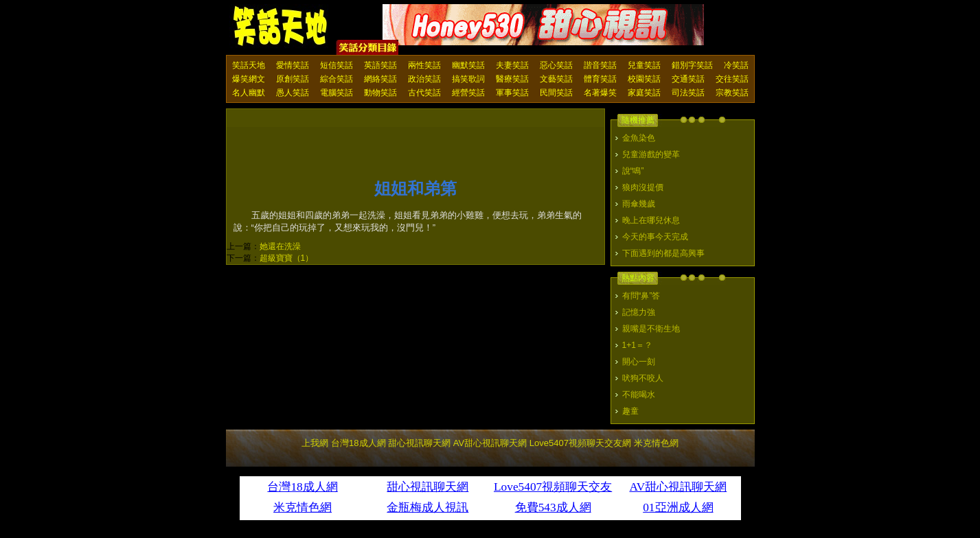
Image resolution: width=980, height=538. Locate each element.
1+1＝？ (637, 345)
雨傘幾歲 (639, 204)
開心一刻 (639, 362)
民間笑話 (556, 93)
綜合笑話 (337, 79)
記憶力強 (639, 312)
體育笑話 (600, 79)
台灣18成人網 (358, 443)
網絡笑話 (380, 79)
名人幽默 (249, 93)
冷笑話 (736, 65)
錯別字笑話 (692, 65)
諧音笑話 (600, 65)
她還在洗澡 (280, 246)
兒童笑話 (644, 65)
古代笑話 (424, 93)
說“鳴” (633, 171)
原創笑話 (293, 79)
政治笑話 (424, 79)
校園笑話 (644, 79)
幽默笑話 (468, 65)
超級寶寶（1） (287, 258)
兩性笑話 (424, 65)
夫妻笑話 (512, 65)
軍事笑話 (512, 93)
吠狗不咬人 (643, 378)
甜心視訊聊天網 (419, 443)
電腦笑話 (337, 93)
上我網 (315, 443)
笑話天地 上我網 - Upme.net (281, 27)
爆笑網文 (249, 79)
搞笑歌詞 (468, 79)
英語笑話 (380, 65)
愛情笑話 (293, 65)
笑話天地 (249, 65)
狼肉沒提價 (643, 187)
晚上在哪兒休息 (651, 220)
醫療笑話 (512, 79)
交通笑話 (688, 79)
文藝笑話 (556, 79)
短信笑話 (337, 65)
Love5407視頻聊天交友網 (580, 443)
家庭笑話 (644, 93)
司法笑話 (688, 93)
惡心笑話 (556, 65)
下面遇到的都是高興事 (663, 253)
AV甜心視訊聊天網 (490, 443)
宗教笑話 (732, 93)
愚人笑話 (293, 93)
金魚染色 (639, 138)
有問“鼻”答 (641, 296)
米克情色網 (656, 443)
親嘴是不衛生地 (651, 329)
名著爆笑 (600, 93)
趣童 (630, 411)
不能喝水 (639, 395)
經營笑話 (468, 93)
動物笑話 (380, 93)
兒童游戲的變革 (651, 154)
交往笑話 (732, 79)
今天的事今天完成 (655, 237)
